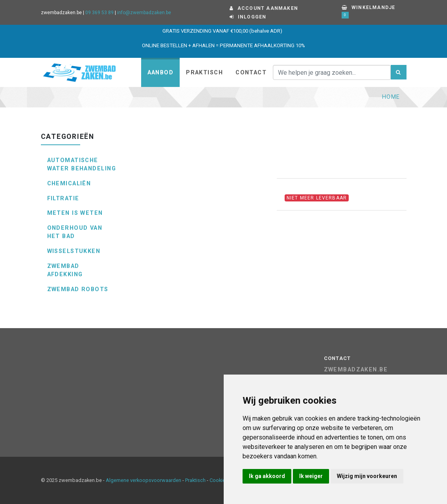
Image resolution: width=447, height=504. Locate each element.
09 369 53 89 (99, 13)
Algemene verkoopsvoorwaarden (143, 480)
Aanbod (161, 73)
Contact (251, 73)
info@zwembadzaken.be (144, 13)
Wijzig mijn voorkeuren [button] (367, 476)
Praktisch (204, 73)
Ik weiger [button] (311, 476)
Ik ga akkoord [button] (267, 476)
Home (391, 97)
